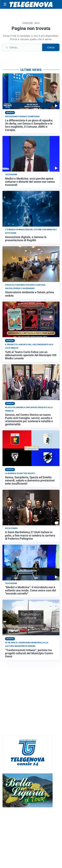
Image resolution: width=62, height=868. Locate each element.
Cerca (51, 47)
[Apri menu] (5, 4)
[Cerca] (22, 47)
